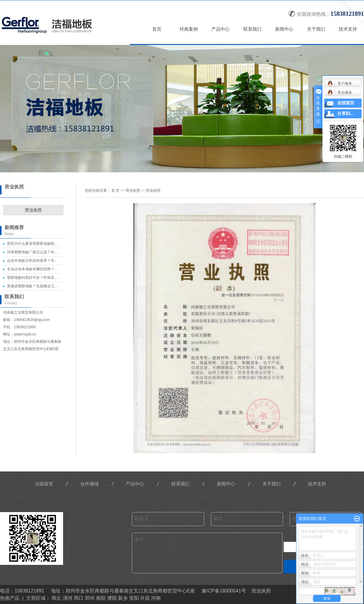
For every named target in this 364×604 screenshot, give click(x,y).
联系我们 (253, 29)
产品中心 (221, 29)
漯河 (68, 598)
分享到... (345, 114)
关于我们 (316, 29)
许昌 (145, 598)
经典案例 (189, 29)
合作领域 (89, 484)
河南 (156, 598)
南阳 (101, 598)
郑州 (90, 598)
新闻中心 (285, 29)
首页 (157, 29)
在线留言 (346, 103)
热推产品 (10, 598)
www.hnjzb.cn (25, 334)
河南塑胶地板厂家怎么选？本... (32, 252)
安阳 (134, 598)
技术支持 (348, 29)
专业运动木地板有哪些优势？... (32, 269)
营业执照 (33, 210)
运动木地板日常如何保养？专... (32, 261)
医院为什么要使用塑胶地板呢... (32, 244)
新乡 (123, 598)
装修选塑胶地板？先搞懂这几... (32, 286)
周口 (79, 598)
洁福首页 (44, 484)
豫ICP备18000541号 (224, 591)
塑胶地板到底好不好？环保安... (32, 278)
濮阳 (112, 598)
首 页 (115, 191)
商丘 (56, 598)
